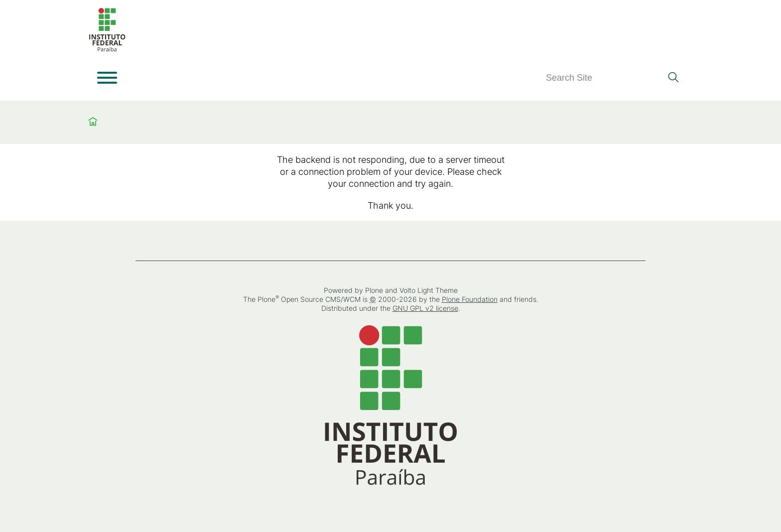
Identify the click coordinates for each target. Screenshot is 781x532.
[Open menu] (107, 78)
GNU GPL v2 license (425, 308)
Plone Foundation (470, 299)
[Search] (604, 78)
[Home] (107, 50)
